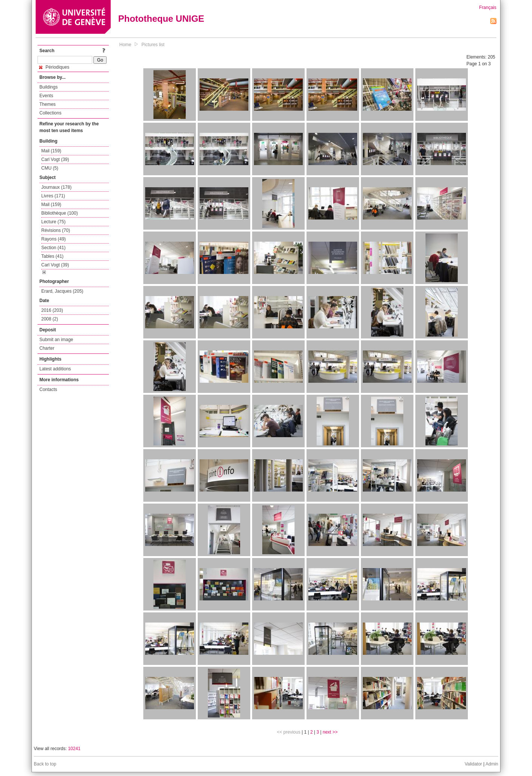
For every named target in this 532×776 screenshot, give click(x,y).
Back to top (45, 764)
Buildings (49, 87)
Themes (47, 104)
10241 (74, 749)
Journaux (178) (56, 187)
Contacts (48, 390)
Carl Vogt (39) (55, 159)
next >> (330, 732)
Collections (50, 113)
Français (488, 8)
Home (125, 45)
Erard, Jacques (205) (62, 291)
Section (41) (53, 248)
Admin (492, 764)
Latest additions (55, 369)
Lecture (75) (53, 222)
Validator (473, 764)
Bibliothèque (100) (59, 213)
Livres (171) (53, 196)
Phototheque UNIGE (161, 19)
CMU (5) (50, 168)
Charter (47, 348)
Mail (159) (51, 151)
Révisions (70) (56, 230)
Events (46, 96)
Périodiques (54, 67)
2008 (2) (50, 319)
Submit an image (56, 340)
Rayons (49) (53, 239)
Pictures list (153, 45)
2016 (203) (52, 310)
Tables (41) (52, 256)
